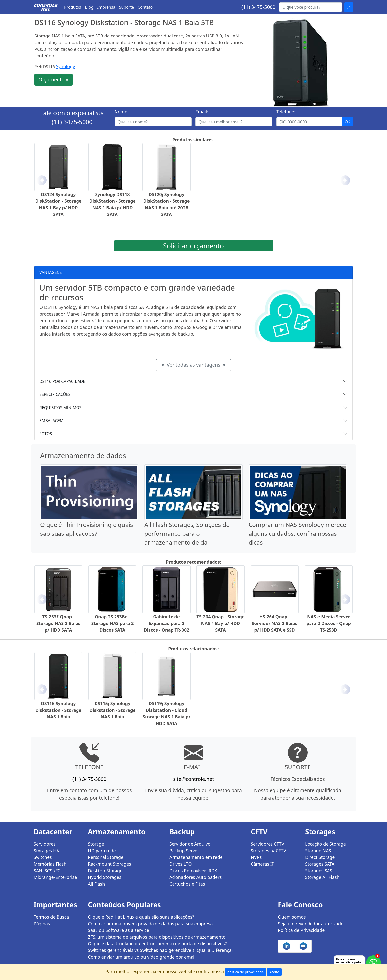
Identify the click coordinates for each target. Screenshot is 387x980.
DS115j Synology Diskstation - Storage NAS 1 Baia (112, 710)
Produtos (73, 7)
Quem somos (292, 917)
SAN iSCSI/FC (47, 871)
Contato (145, 7)
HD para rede (102, 851)
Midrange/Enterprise (55, 877)
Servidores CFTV (267, 844)
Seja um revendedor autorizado (311, 924)
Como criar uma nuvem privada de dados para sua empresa (150, 924)
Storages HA (46, 851)
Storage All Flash (322, 877)
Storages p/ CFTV (268, 851)
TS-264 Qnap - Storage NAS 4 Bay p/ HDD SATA (220, 623)
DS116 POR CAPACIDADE (62, 381)
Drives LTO (181, 864)
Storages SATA (320, 864)
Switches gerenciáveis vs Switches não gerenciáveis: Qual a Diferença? (161, 950)
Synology (66, 66)
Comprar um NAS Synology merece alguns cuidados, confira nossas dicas (297, 533)
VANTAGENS (51, 272)
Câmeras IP (263, 864)
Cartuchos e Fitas (187, 884)
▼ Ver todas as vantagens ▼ (193, 365)
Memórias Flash (50, 864)
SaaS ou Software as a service (118, 930)
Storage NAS (318, 851)
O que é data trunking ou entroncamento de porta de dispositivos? (157, 944)
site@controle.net (193, 779)
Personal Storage (106, 857)
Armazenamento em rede (196, 857)
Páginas (42, 924)
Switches (43, 857)
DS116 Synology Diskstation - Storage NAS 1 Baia (58, 710)
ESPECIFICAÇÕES (55, 394)
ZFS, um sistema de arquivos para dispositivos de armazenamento (157, 937)
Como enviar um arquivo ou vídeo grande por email (142, 957)
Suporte (127, 7)
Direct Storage (320, 857)
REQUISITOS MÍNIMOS (60, 408)
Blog (89, 7)
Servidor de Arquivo (190, 844)
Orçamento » (53, 80)
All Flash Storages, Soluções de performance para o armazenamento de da (187, 533)
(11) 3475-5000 (258, 7)
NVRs (256, 857)
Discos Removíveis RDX (193, 871)
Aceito (274, 972)
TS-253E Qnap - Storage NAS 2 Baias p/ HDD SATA (58, 623)
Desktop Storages (106, 871)
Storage (96, 844)
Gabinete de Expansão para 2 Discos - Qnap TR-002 (167, 623)
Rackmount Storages (109, 864)
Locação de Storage (325, 844)
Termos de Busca (51, 917)
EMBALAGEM (51, 421)
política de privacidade (246, 972)
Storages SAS (319, 871)
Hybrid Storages (105, 877)
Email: (202, 112)
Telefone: (286, 112)
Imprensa (106, 7)
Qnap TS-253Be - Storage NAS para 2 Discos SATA (113, 623)
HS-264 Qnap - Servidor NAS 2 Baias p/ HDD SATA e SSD (274, 623)
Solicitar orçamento (193, 246)
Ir (349, 7)
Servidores (45, 844)
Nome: (121, 112)
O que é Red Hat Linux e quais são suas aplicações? (141, 917)
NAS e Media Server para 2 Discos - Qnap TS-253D (329, 623)
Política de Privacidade (301, 930)
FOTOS (46, 434)
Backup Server (184, 851)
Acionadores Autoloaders (195, 877)
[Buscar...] (311, 7)
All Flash (96, 884)
